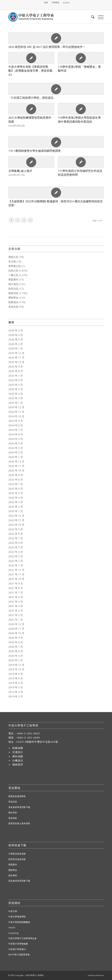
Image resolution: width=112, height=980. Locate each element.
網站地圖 (18, 756)
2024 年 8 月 (16, 425)
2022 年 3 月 (16, 556)
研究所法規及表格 (17, 859)
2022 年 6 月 (16, 543)
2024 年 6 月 (16, 434)
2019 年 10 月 (16, 669)
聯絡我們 (18, 764)
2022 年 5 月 (16, 547)
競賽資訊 (13, 302)
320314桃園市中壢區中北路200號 (37, 742)
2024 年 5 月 (16, 439)
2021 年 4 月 (16, 606)
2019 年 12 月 (16, 665)
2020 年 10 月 (16, 633)
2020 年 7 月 (16, 647)
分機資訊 (18, 760)
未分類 (12, 261)
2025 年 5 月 (16, 385)
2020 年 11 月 (16, 629)
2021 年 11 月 (16, 574)
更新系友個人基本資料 (19, 823)
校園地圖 (18, 748)
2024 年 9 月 (16, 421)
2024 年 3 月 (16, 448)
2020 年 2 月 (16, 660)
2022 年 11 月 (16, 520)
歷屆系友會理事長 (17, 796)
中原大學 (13, 911)
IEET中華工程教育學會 (19, 955)
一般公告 (13, 275)
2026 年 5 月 (16, 330)
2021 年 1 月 (16, 620)
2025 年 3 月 (16, 394)
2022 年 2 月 (16, 561)
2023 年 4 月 (16, 498)
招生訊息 (13, 289)
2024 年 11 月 (16, 412)
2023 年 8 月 (16, 479)
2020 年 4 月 (16, 656)
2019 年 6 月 (16, 683)
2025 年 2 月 (16, 398)
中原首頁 (55, 2)
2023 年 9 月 (16, 475)
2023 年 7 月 (16, 484)
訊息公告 (13, 270)
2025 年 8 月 (16, 371)
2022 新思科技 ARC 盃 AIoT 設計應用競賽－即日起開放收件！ (47, 47)
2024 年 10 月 (16, 416)
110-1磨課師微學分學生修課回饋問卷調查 (35, 151)
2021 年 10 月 (16, 579)
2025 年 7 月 (16, 376)
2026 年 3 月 (16, 339)
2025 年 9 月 (16, 366)
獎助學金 (13, 298)
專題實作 (13, 279)
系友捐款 (13, 818)
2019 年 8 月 (16, 678)
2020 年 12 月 (16, 624)
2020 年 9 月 (16, 638)
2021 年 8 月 (16, 588)
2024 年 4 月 (16, 443)
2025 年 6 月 (16, 380)
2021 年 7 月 (16, 592)
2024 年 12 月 (16, 407)
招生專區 (13, 875)
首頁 (46, 2)
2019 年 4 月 (16, 692)
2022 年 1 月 (16, 565)
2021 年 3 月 (16, 610)
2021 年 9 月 (16, 583)
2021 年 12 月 (16, 570)
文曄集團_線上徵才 (20, 171)
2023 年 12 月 (16, 461)
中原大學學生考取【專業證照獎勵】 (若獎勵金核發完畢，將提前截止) (30, 71)
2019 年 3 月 (16, 696)
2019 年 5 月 (16, 687)
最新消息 (13, 293)
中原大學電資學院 (17, 917)
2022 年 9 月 (16, 529)
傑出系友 (13, 812)
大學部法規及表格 (17, 854)
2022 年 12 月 (16, 516)
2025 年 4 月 (16, 389)
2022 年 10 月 (16, 525)
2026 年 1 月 (16, 348)
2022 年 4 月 (16, 552)
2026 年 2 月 (16, 344)
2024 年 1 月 (16, 457)
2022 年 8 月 (16, 534)
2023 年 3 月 (16, 502)
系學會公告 (15, 266)
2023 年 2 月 (16, 507)
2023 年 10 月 (16, 470)
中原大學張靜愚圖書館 (19, 922)
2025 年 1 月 (16, 403)
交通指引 (18, 752)
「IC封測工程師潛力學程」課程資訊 (31, 98)
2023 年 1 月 (16, 511)
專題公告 (13, 257)
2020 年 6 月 (16, 651)
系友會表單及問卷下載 (19, 807)
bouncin (100, 975)
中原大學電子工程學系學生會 (22, 938)
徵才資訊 (13, 284)
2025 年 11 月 (16, 357)
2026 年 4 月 (16, 335)
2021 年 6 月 (16, 597)
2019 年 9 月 (16, 674)
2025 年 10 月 (16, 362)
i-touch (12, 927)
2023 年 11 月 (16, 466)
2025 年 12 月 (16, 353)
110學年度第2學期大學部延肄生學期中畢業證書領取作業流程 (79, 119)
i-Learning (13, 933)
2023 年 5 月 (16, 493)
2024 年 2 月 (16, 452)
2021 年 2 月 (16, 615)
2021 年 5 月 (16, 601)
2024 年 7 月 (16, 430)
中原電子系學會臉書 (18, 944)
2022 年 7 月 (16, 538)
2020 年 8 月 (16, 642)
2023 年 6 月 (16, 488)
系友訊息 (13, 307)
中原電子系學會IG (17, 949)
